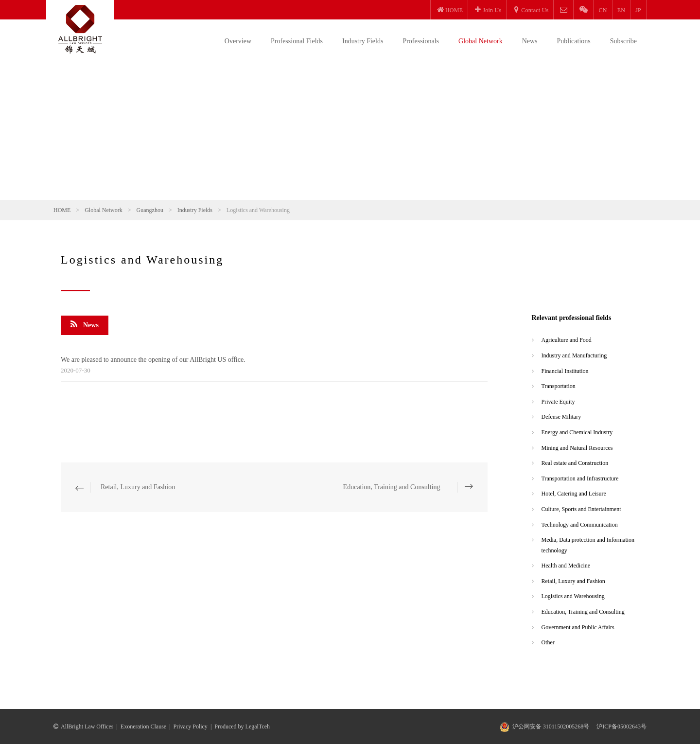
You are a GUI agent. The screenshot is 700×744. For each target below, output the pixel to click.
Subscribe (623, 41)
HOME (62, 210)
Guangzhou (150, 210)
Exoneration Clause (143, 726)
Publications (574, 41)
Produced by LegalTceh (242, 726)
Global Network (481, 41)
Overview (238, 41)
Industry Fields (363, 41)
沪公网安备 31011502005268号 (551, 726)
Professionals (421, 41)
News (530, 41)
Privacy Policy (191, 726)
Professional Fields (297, 41)
